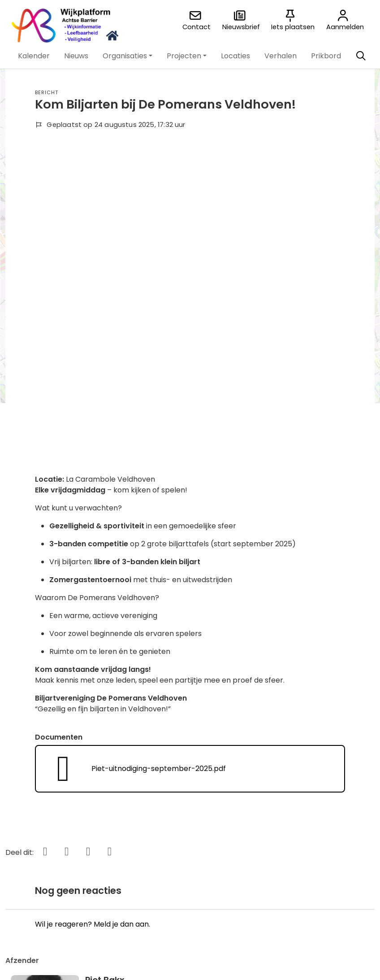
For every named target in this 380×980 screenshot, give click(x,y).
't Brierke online (157, 834)
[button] (34, 56)
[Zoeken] (361, 56)
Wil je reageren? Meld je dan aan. (93, 625)
